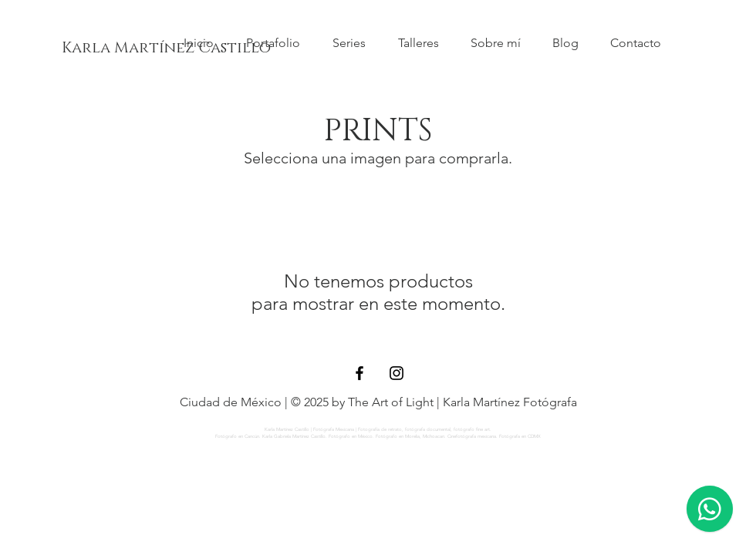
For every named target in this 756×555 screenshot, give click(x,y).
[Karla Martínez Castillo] (166, 48)
